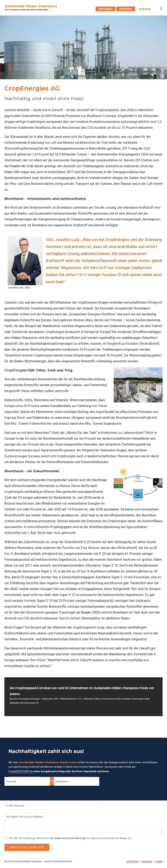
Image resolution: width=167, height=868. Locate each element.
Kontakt (159, 861)
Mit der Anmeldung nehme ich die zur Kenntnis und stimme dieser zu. (70, 838)
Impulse (145, 9)
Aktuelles (106, 9)
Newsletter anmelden (27, 847)
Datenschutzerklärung (70, 838)
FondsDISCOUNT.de (21, 771)
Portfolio (126, 9)
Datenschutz (133, 861)
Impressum (147, 861)
